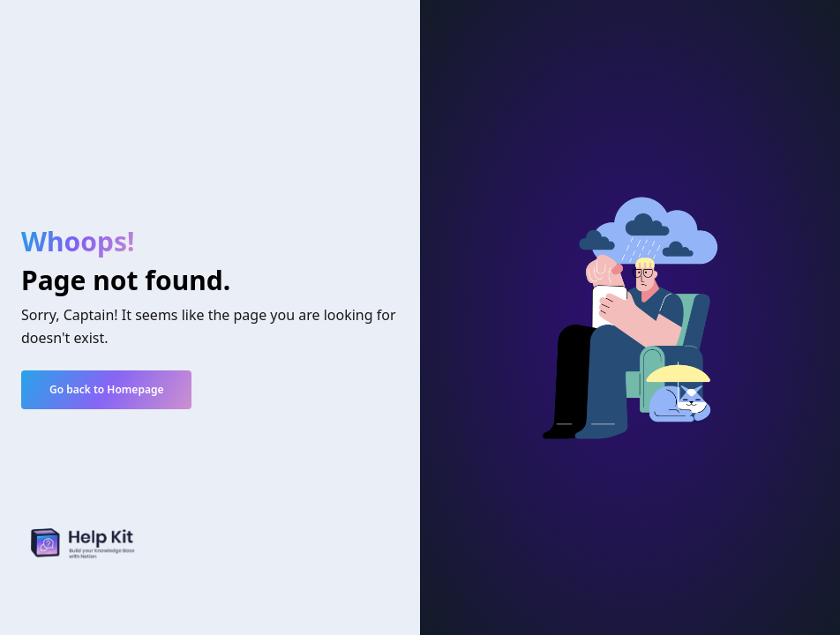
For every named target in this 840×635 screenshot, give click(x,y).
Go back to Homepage (106, 389)
